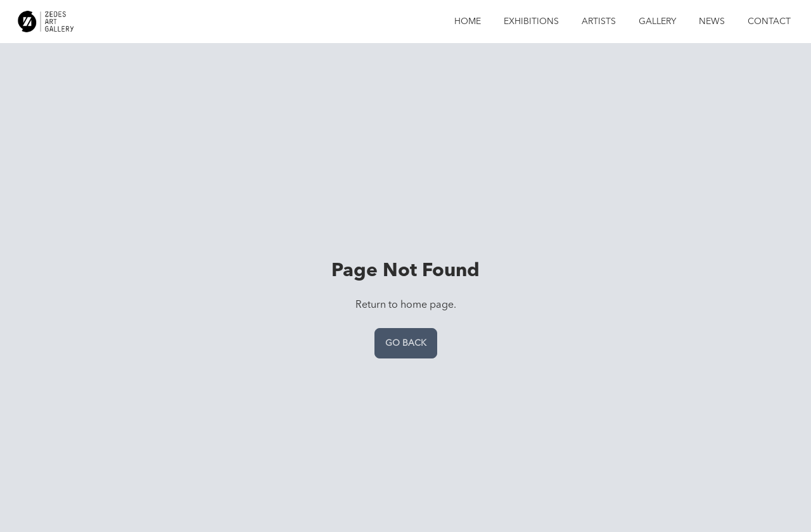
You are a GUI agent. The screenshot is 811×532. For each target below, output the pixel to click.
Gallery (657, 22)
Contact (769, 22)
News (712, 22)
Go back (406, 343)
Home (468, 22)
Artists (599, 22)
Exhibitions (531, 22)
